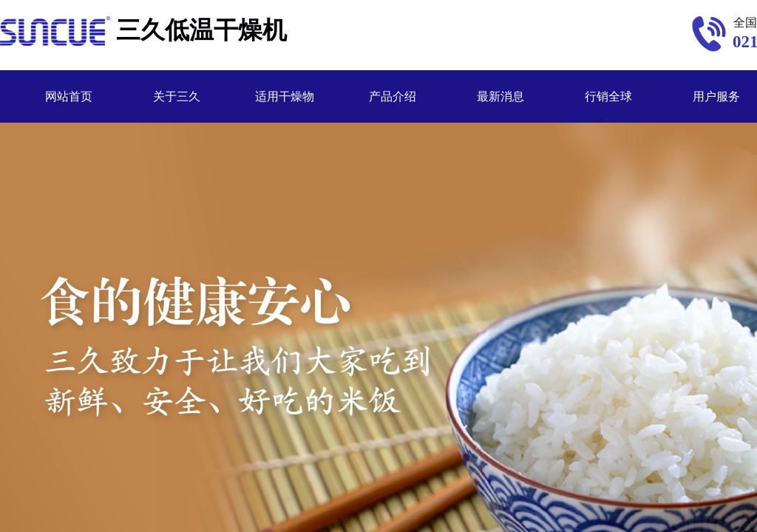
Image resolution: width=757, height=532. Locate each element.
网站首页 (69, 96)
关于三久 (177, 96)
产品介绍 (393, 96)
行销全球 (608, 96)
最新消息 (500, 96)
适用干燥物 (285, 96)
